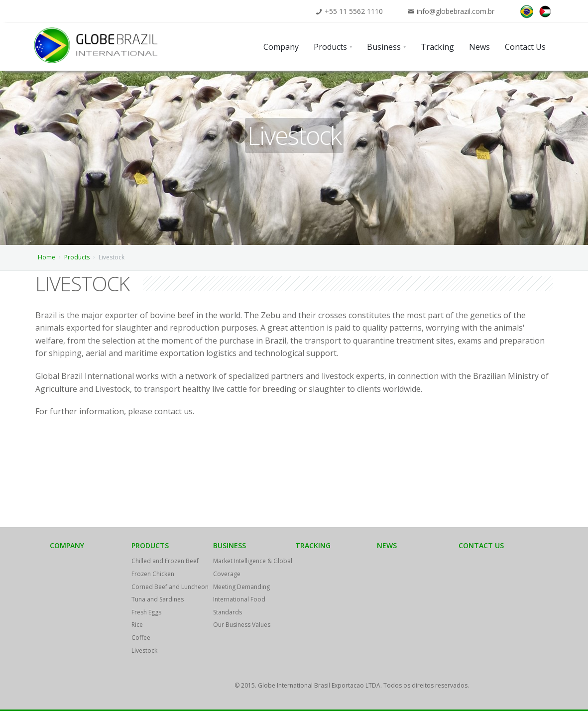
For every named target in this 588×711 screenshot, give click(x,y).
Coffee (141, 638)
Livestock (144, 651)
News (387, 545)
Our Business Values (242, 625)
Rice (137, 625)
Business (230, 545)
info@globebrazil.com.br (456, 11)
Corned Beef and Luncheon (170, 587)
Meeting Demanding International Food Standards (241, 599)
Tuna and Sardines (158, 599)
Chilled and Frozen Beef (165, 561)
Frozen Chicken (153, 574)
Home (47, 257)
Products (77, 257)
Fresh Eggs (146, 612)
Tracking (313, 545)
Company (67, 545)
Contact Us (481, 545)
